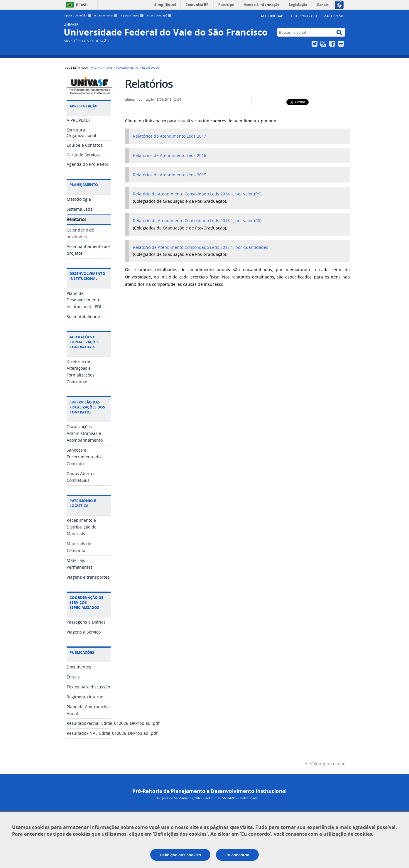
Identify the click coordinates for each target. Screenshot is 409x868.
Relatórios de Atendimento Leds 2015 (170, 175)
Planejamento (127, 67)
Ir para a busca (133, 15)
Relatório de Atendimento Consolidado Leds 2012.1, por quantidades (201, 247)
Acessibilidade (273, 16)
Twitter (315, 44)
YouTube (324, 44)
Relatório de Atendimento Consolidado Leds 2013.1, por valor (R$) (198, 221)
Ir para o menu (106, 15)
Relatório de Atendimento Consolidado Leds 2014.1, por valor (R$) (198, 194)
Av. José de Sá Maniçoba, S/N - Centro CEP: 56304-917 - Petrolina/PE (208, 798)
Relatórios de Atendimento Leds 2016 (170, 156)
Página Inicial (102, 67)
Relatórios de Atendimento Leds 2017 (170, 136)
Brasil (82, 5)
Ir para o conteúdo (78, 15)
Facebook (333, 44)
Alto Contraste (304, 16)
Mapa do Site (334, 16)
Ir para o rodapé (159, 15)
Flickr (342, 44)
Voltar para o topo (328, 764)
